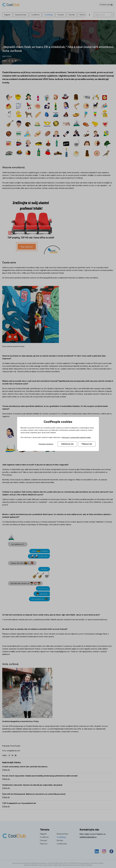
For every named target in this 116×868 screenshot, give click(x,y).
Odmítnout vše (67, 444)
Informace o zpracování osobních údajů (76, 437)
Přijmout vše (87, 444)
